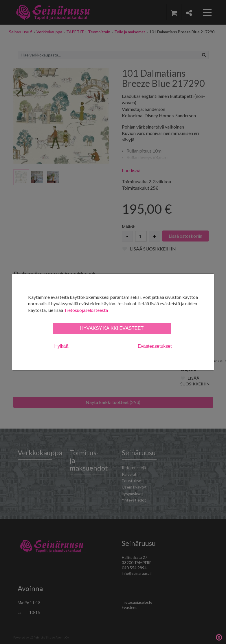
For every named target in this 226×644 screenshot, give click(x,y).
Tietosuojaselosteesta (86, 310)
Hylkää (61, 346)
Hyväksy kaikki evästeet (112, 328)
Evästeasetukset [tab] (155, 346)
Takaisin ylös (219, 637)
